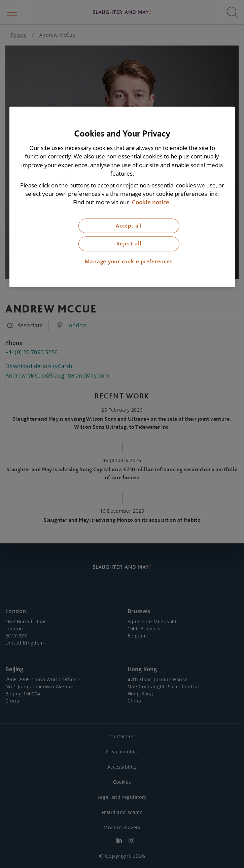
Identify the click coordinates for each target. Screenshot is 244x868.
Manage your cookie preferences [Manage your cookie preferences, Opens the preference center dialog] (129, 261)
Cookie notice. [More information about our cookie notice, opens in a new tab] (151, 202)
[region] (122, 197)
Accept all (129, 226)
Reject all (129, 244)
